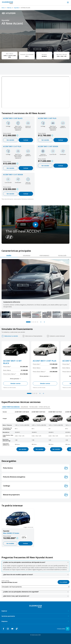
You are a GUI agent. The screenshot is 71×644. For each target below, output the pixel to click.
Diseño (9, 256)
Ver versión (10, 140)
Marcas (9, 8)
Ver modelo (10, 543)
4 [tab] (36, 322)
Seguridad (27, 256)
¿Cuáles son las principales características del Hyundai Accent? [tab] (36, 562)
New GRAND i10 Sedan (11, 533)
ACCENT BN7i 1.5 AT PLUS (12, 146)
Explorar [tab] (35, 611)
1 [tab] (28, 322)
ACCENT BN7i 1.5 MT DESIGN (48, 146)
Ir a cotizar (64, 582)
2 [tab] (32, 322)
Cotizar (26, 140)
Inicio (3, 8)
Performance (44, 256)
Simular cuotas (15, 383)
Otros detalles (44, 407)
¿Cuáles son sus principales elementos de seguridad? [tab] (36, 592)
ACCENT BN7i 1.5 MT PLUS (47, 118)
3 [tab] (34, 322)
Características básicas (11, 407)
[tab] (9, 256)
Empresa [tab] (35, 621)
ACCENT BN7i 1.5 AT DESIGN (13, 175)
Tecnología (62, 256)
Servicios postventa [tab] (35, 616)
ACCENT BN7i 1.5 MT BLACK (13, 118)
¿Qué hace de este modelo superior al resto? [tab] (36, 575)
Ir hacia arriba (63, 629)
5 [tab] (38, 322)
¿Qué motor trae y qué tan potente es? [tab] (36, 596)
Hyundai (16, 8)
